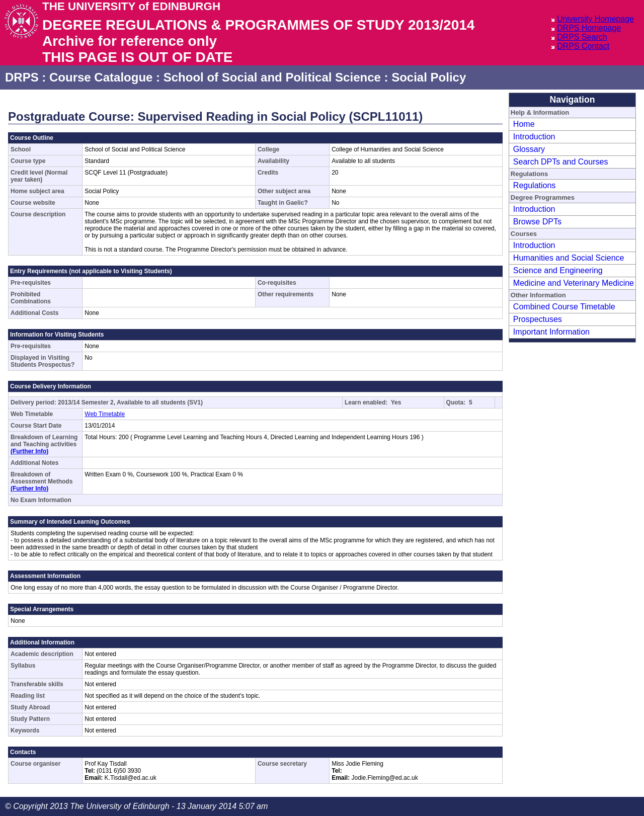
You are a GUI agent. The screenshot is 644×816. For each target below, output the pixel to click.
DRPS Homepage (589, 28)
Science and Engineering (558, 270)
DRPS (22, 77)
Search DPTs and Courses (561, 162)
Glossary (529, 149)
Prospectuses (538, 319)
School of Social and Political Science (272, 77)
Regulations (535, 185)
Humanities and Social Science (569, 258)
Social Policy (429, 77)
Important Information (551, 332)
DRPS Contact (583, 46)
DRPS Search (582, 37)
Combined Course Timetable (564, 307)
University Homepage (595, 19)
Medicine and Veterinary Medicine (574, 283)
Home (524, 124)
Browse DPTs (537, 222)
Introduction (534, 137)
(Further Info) (29, 451)
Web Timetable (105, 414)
